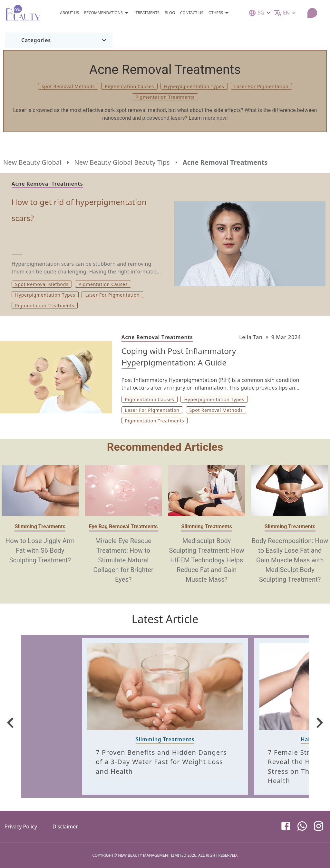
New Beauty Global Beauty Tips (122, 162)
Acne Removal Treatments (225, 162)
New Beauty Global (32, 162)
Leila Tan (251, 337)
